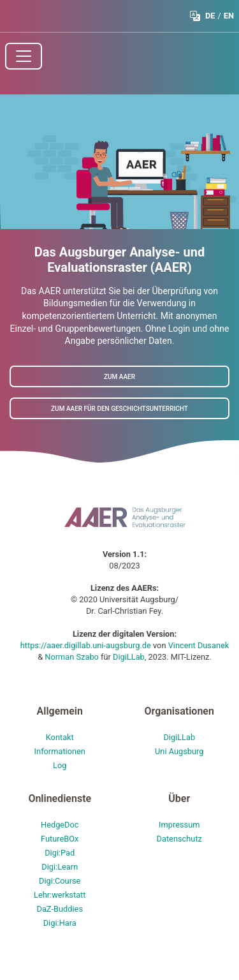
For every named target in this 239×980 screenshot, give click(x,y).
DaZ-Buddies (60, 909)
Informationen (60, 751)
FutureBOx (60, 839)
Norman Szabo (73, 657)
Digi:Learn (60, 867)
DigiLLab (129, 657)
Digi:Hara (60, 923)
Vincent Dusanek (199, 645)
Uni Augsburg (179, 751)
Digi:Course (60, 881)
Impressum (179, 825)
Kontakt (60, 737)
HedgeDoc (60, 825)
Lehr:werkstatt (60, 895)
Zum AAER (119, 376)
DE (210, 16)
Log (60, 765)
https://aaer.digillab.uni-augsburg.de (87, 645)
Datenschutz (179, 839)
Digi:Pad (60, 853)
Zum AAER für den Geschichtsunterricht (119, 408)
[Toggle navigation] (24, 56)
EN (229, 16)
